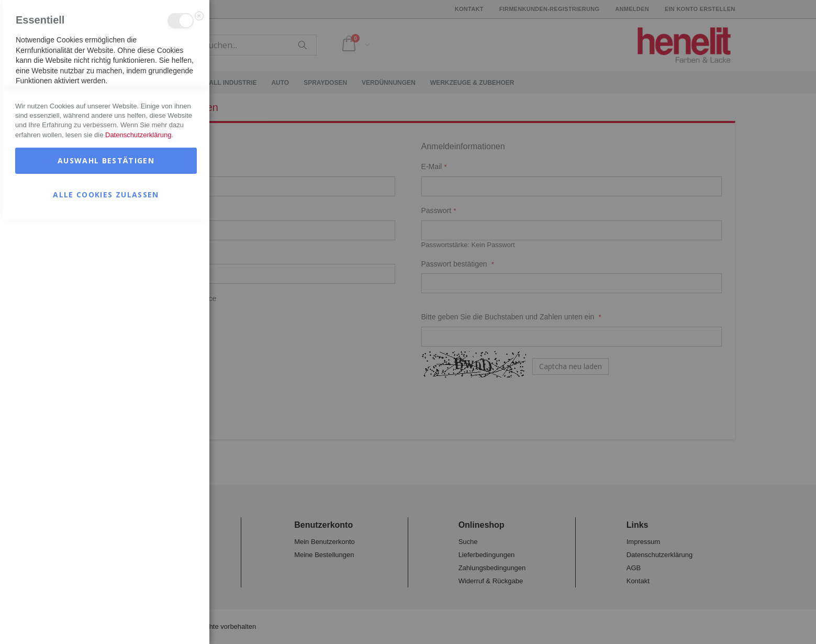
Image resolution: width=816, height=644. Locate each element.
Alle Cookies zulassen (106, 618)
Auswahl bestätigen (106, 584)
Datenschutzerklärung (138, 558)
